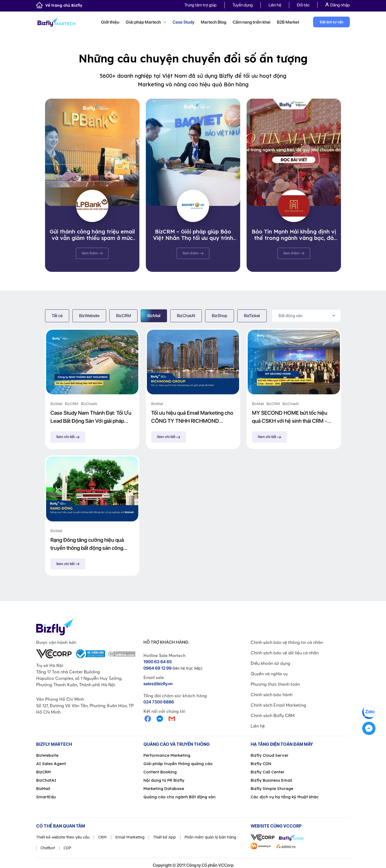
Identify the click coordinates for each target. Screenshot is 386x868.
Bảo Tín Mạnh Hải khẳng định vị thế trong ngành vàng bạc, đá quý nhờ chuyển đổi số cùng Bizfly (294, 235)
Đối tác (303, 5)
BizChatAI (186, 316)
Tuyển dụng (243, 5)
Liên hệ (275, 5)
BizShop (220, 316)
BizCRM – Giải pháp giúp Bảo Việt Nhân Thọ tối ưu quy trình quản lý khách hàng (193, 235)
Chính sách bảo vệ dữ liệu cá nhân (285, 653)
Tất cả (57, 316)
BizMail (154, 316)
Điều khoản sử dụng (270, 663)
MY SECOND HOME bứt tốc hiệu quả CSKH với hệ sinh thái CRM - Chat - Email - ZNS (290, 417)
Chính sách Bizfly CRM (273, 715)
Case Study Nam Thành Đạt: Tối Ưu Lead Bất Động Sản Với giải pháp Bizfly (91, 417)
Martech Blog (214, 22)
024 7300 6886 (159, 702)
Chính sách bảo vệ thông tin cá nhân (287, 642)
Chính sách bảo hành (272, 695)
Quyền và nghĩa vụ (269, 674)
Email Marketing (130, 837)
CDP (67, 848)
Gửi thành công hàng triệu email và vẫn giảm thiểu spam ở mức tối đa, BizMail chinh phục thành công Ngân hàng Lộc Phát (92, 235)
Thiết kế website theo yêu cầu (63, 837)
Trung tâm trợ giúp (201, 5)
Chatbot (48, 848)
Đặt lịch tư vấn (332, 22)
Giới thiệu (110, 22)
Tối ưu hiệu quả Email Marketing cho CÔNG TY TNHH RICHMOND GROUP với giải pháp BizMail (192, 417)
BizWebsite (89, 316)
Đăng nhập (338, 5)
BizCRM (123, 316)
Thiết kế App (164, 837)
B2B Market (288, 22)
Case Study (183, 22)
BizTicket (252, 316)
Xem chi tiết (68, 437)
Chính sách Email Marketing (278, 705)
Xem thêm (92, 253)
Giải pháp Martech (146, 22)
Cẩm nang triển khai (252, 22)
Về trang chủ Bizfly (59, 5)
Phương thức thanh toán (275, 684)
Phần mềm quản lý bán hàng (210, 837)
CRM (102, 837)
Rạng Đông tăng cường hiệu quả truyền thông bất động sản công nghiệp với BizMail (87, 544)
